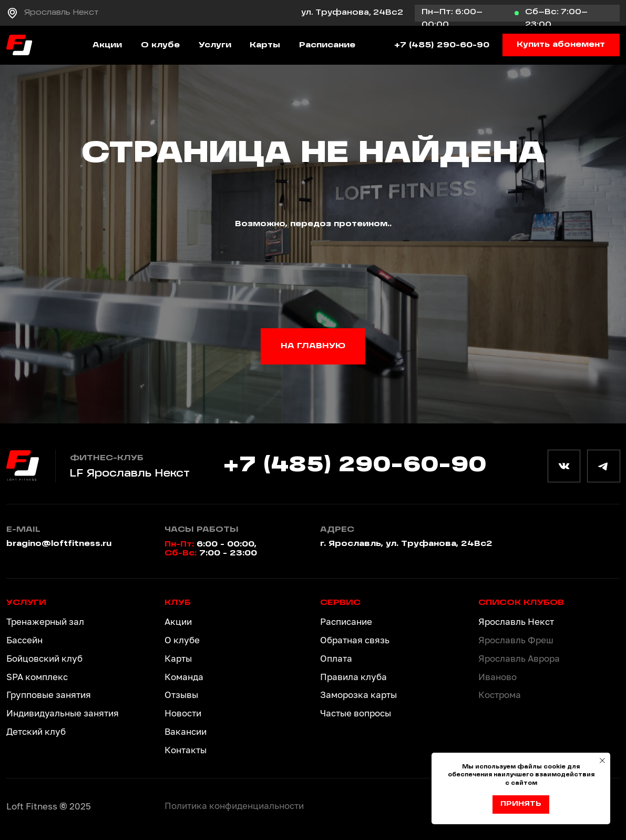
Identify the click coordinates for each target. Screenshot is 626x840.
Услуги (215, 45)
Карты (265, 45)
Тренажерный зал (45, 621)
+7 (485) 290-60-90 (442, 45)
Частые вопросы (356, 713)
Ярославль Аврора (519, 658)
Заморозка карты (358, 695)
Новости (183, 713)
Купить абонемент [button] (561, 45)
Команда (184, 677)
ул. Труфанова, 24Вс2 (352, 13)
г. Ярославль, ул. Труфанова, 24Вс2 (406, 544)
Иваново (497, 677)
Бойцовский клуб (44, 658)
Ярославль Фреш (516, 640)
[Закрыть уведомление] (602, 761)
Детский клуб (36, 731)
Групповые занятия (49, 695)
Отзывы (181, 695)
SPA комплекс (37, 677)
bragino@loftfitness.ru (59, 544)
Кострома (500, 695)
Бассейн (24, 640)
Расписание (327, 45)
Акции (107, 45)
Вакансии (186, 731)
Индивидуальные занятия (63, 713)
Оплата (336, 658)
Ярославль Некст (61, 13)
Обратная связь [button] (355, 640)
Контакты (186, 750)
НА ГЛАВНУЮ (313, 346)
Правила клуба (353, 677)
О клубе (160, 45)
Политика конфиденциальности (234, 806)
